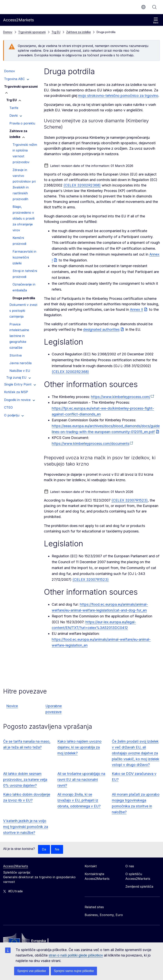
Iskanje (154, 7)
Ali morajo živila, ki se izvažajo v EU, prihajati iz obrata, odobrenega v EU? (79, 800)
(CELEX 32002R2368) (82, 185)
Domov (8, 32)
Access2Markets (16, 866)
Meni (156, 21)
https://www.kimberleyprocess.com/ (121, 397)
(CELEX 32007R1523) (130, 500)
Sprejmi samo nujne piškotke (74, 971)
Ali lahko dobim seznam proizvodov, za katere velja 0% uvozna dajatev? (25, 780)
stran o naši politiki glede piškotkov (76, 955)
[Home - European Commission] (32, 941)
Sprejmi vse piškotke (32, 971)
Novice (12, 706)
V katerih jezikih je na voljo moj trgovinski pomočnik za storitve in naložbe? (26, 827)
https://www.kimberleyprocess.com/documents (91, 444)
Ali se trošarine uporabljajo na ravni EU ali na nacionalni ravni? (81, 780)
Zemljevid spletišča (139, 887)
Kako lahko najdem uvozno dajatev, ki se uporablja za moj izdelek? (79, 747)
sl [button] (143, 7)
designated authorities (101, 329)
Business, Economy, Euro (104, 915)
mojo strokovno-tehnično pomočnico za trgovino (118, 96)
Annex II (136, 309)
